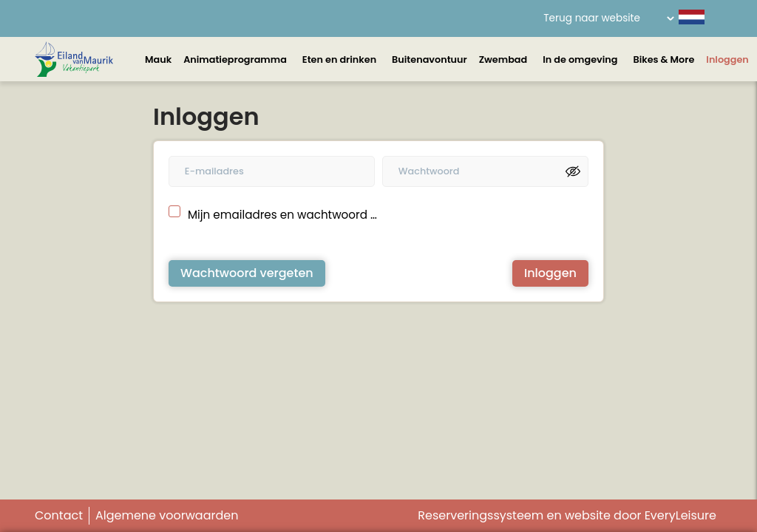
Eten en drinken (339, 59)
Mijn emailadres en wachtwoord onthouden (283, 215)
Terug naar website (592, 18)
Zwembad (503, 59)
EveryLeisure (680, 515)
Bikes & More (663, 59)
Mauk (158, 59)
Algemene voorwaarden (167, 515)
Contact (59, 515)
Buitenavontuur (430, 59)
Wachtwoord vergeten (247, 273)
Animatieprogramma (235, 59)
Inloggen (727, 59)
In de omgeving (580, 59)
